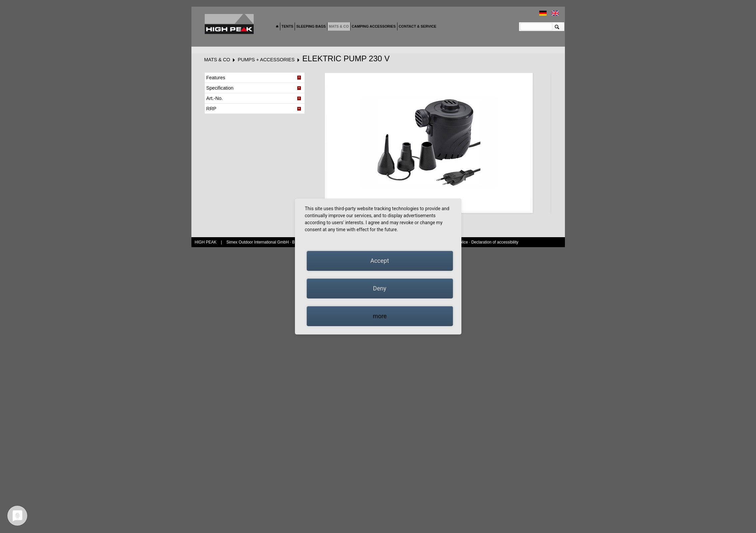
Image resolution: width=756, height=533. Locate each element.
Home (277, 27)
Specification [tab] (220, 88)
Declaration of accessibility (495, 242)
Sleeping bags (311, 26)
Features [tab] (216, 78)
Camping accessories (374, 26)
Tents (287, 26)
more (380, 316)
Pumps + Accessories (266, 60)
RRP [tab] (211, 109)
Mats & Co (339, 26)
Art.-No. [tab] (215, 98)
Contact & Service (418, 26)
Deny (380, 288)
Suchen (557, 27)
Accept (379, 261)
